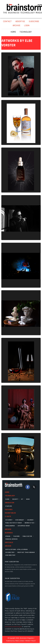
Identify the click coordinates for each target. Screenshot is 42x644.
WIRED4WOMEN (10, 526)
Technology (10, 496)
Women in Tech (29, 523)
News (28, 499)
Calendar (30, 520)
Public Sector (27, 536)
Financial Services (11, 539)
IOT (22, 499)
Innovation (10, 503)
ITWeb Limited (19, 641)
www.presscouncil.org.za (13, 627)
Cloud (7, 499)
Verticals (9, 542)
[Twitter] (34, 487)
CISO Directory (10, 555)
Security (15, 499)
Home (7, 492)
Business (9, 533)
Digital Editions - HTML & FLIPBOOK (17, 549)
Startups (9, 506)
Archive (8, 529)
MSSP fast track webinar (26, 552)
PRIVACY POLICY (31, 641)
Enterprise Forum (24, 526)
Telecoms (16, 536)
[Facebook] (28, 487)
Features (9, 510)
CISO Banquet (20, 520)
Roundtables (10, 513)
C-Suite (8, 516)
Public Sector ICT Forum (13, 523)
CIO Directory (10, 552)
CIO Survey (9, 520)
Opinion (8, 536)
